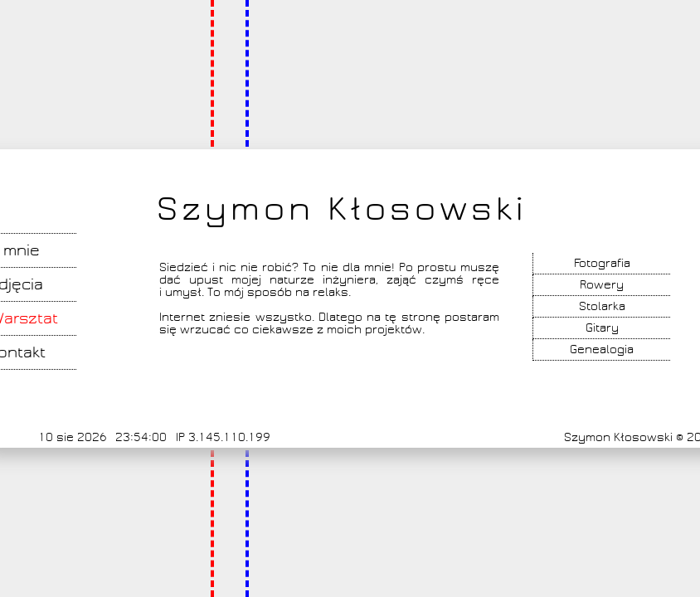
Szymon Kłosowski (342, 209)
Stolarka (602, 306)
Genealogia (602, 349)
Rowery (602, 285)
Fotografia (602, 263)
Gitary (602, 328)
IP (180, 437)
